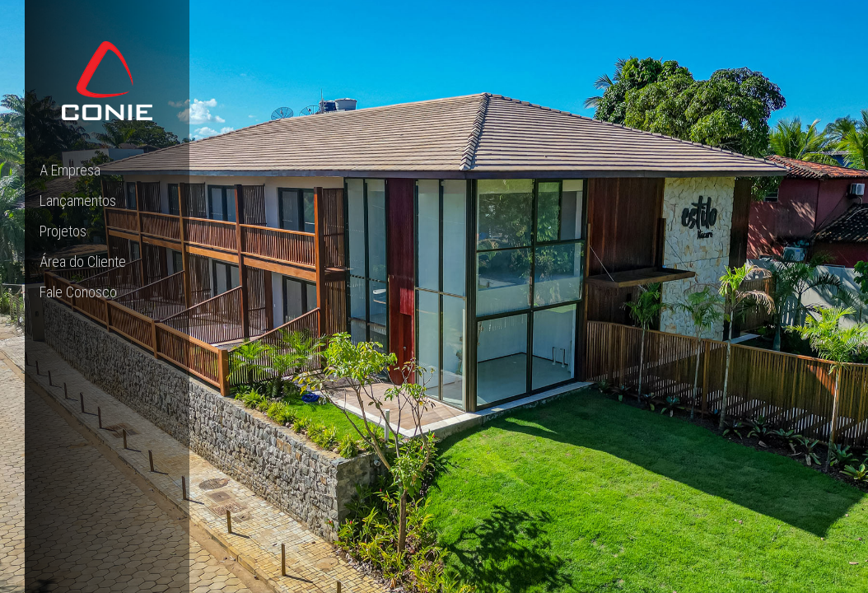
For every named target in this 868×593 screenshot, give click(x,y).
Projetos (63, 231)
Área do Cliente (83, 261)
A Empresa (70, 170)
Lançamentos (78, 201)
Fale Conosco (78, 292)
